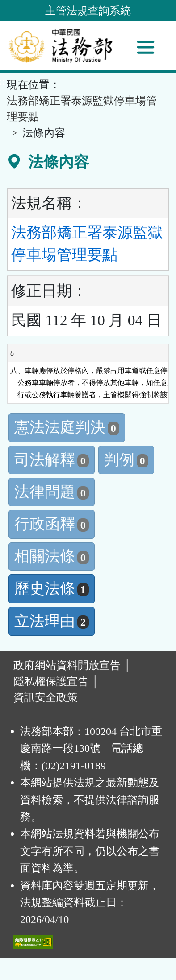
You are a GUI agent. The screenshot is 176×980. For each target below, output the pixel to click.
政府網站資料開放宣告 (67, 665)
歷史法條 (52, 588)
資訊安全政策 (46, 697)
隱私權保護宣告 (51, 681)
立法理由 (52, 621)
